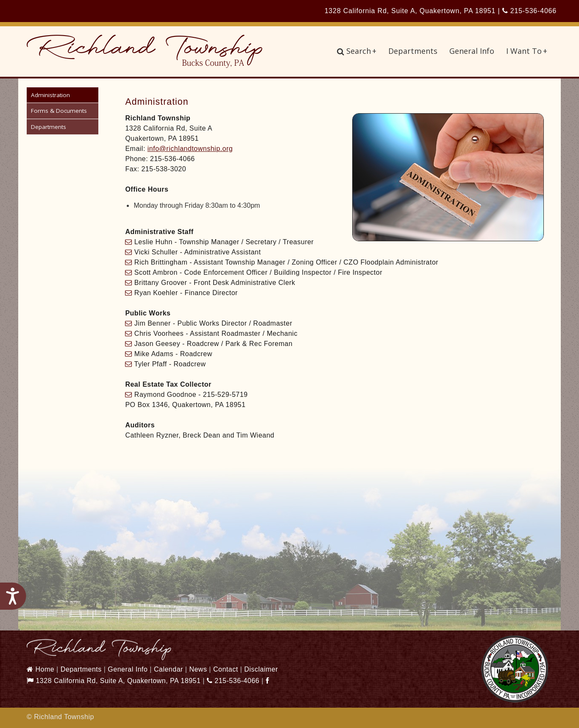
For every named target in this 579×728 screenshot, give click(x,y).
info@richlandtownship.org (190, 149)
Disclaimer (261, 669)
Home (40, 669)
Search (357, 51)
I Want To (527, 51)
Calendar (168, 669)
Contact (226, 669)
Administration (50, 95)
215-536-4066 (529, 11)
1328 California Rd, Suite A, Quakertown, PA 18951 (114, 681)
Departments (413, 51)
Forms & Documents (59, 111)
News (198, 669)
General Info (472, 51)
